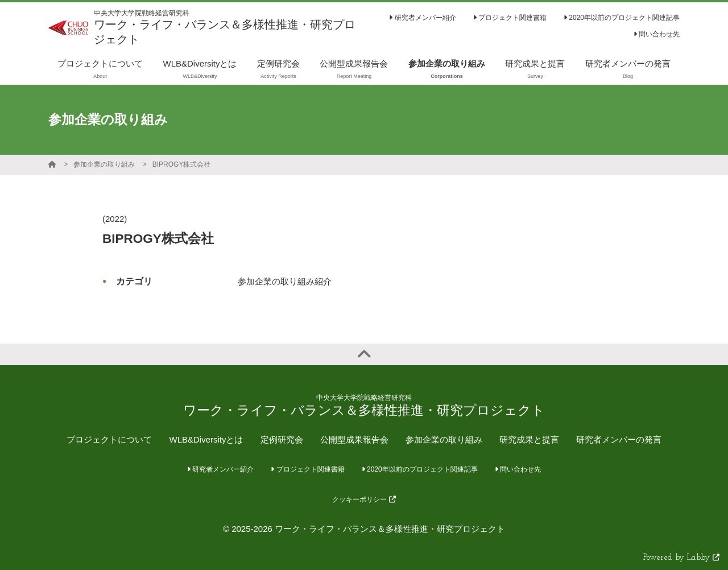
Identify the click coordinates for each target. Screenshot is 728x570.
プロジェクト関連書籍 (510, 18)
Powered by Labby (681, 558)
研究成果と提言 (529, 439)
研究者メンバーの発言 (619, 439)
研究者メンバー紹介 (422, 18)
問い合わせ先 (657, 34)
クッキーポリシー (364, 499)
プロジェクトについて (109, 439)
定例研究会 (282, 439)
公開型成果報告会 (354, 439)
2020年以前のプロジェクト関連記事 (622, 18)
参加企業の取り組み (104, 164)
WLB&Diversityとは (206, 439)
